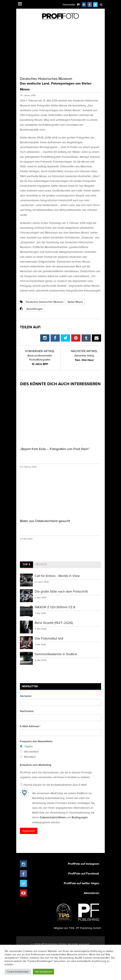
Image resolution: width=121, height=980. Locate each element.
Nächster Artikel (84, 351)
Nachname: (27, 711)
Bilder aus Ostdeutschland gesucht (45, 521)
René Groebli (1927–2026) (54, 623)
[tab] (26, 565)
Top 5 (26, 564)
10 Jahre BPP (40, 360)
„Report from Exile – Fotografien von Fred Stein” (55, 449)
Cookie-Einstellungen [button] (18, 972)
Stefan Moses (75, 302)
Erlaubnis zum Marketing (36, 765)
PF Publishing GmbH (89, 915)
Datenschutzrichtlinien (53, 817)
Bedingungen (80, 817)
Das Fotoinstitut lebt (49, 638)
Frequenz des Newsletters (36, 741)
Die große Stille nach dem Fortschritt (61, 591)
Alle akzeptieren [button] (43, 972)
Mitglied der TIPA (64, 915)
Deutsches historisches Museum (45, 302)
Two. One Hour (84, 358)
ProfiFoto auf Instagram (84, 864)
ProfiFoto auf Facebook (84, 873)
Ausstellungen (35, 309)
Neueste (41, 564)
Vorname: (26, 696)
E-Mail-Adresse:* (30, 726)
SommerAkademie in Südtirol (56, 654)
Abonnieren (91, 893)
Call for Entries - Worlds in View (57, 576)
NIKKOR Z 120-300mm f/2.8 (55, 607)
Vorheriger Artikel (40, 351)
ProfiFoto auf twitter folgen (82, 883)
